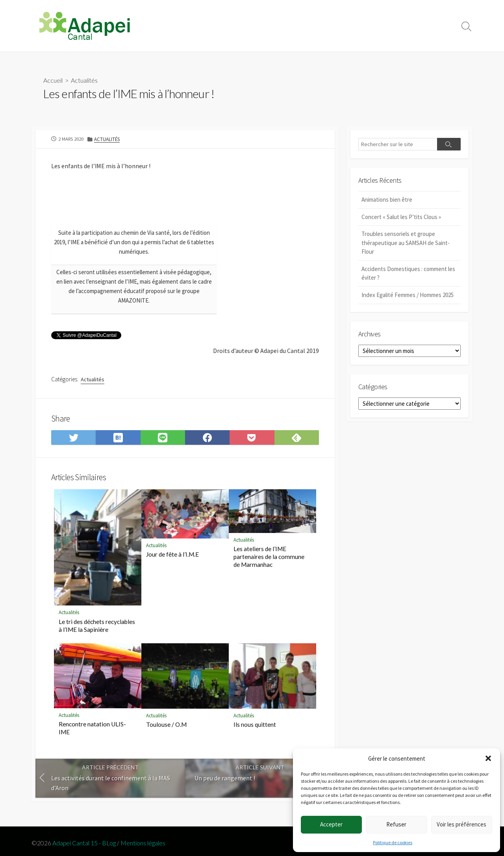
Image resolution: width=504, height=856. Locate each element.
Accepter (331, 824)
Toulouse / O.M (166, 729)
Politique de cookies (393, 842)
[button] (488, 758)
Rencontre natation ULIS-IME (92, 732)
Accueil (53, 81)
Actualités (84, 81)
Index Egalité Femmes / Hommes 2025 (408, 295)
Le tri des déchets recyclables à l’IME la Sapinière (97, 630)
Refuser (396, 824)
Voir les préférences (461, 824)
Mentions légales (143, 843)
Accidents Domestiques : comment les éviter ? (408, 274)
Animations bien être (387, 200)
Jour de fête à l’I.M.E (172, 559)
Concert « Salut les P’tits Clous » (401, 217)
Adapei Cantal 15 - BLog (84, 843)
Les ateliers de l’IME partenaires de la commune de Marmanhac (269, 561)
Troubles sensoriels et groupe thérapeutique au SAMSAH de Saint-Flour (406, 243)
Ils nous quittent (255, 729)
